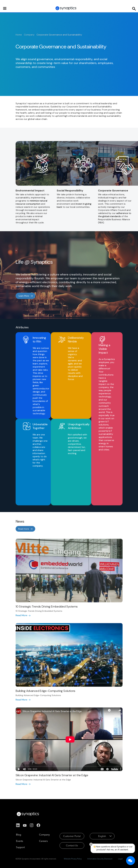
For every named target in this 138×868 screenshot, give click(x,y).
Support (20, 847)
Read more (24, 529)
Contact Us (72, 845)
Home (19, 35)
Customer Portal (72, 836)
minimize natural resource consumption (31, 202)
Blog (19, 835)
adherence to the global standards (115, 215)
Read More (21, 615)
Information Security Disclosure (100, 859)
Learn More (24, 296)
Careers (43, 841)
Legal (120, 859)
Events (20, 841)
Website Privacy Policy (73, 859)
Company (29, 35)
